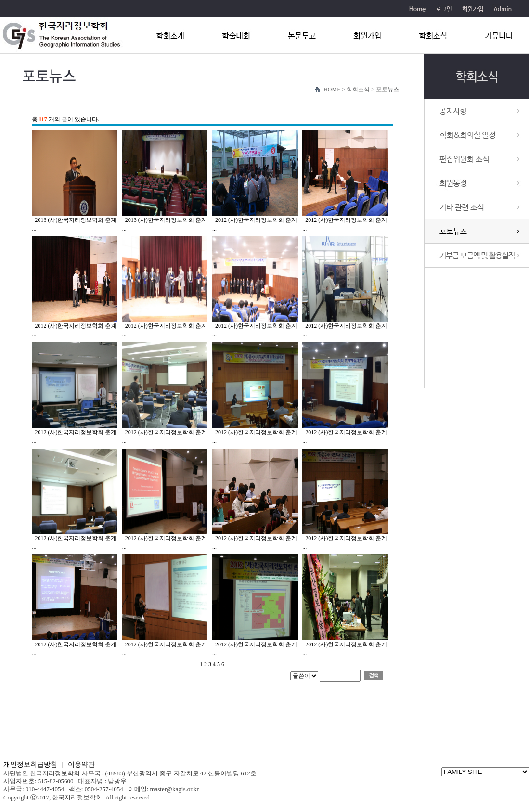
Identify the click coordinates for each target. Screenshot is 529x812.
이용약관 (81, 765)
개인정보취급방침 (30, 765)
